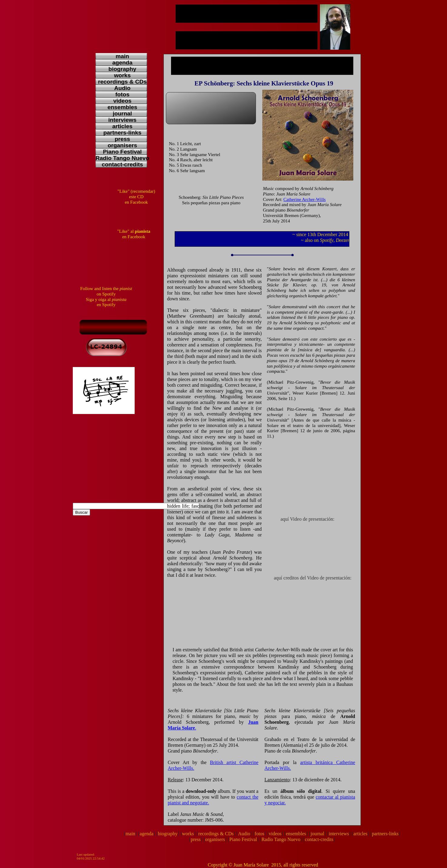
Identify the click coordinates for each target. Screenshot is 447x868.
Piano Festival (243, 839)
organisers (215, 839)
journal (317, 834)
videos (275, 834)
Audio (244, 834)
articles (360, 834)
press (196, 839)
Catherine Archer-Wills (305, 199)
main (130, 834)
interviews (339, 834)
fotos (260, 834)
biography (168, 834)
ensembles (296, 834)
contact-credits (319, 839)
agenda (147, 834)
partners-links (385, 834)
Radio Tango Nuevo (281, 839)
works (188, 834)
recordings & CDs (216, 834)
